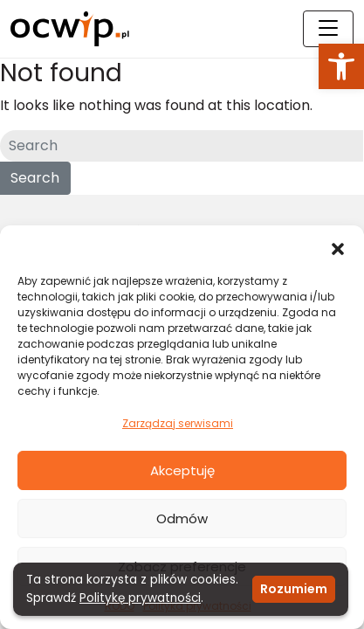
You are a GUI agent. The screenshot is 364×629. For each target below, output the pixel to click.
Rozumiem (294, 589)
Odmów (182, 518)
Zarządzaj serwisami (178, 423)
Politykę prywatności (140, 598)
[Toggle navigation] (328, 29)
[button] (341, 66)
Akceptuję (182, 470)
